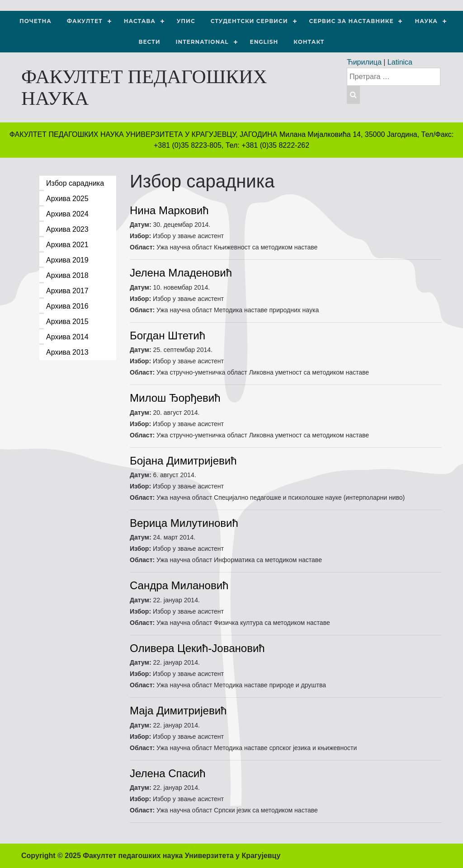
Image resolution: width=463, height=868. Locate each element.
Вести (150, 42)
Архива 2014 (67, 337)
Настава (140, 21)
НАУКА (426, 21)
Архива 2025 (67, 199)
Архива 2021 (67, 245)
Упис (186, 21)
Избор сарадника (75, 183)
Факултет (85, 21)
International (202, 42)
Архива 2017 (67, 291)
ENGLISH (264, 42)
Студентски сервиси (249, 21)
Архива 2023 (67, 229)
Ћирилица (364, 62)
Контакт (309, 42)
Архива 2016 (67, 306)
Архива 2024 (67, 214)
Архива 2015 (67, 321)
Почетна (35, 21)
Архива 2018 (67, 275)
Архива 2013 (67, 352)
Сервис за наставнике (352, 21)
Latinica (400, 62)
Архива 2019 (67, 260)
